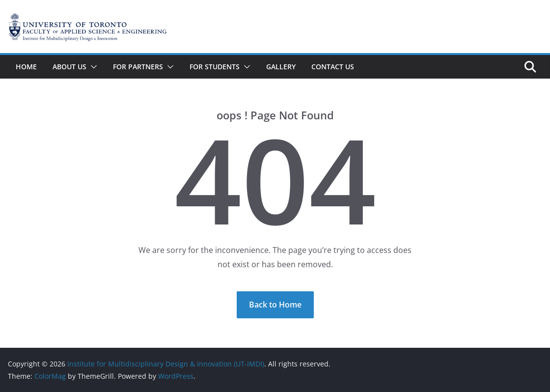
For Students (215, 67)
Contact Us (333, 67)
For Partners (138, 67)
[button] (92, 67)
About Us (69, 67)
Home (26, 67)
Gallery (281, 67)
